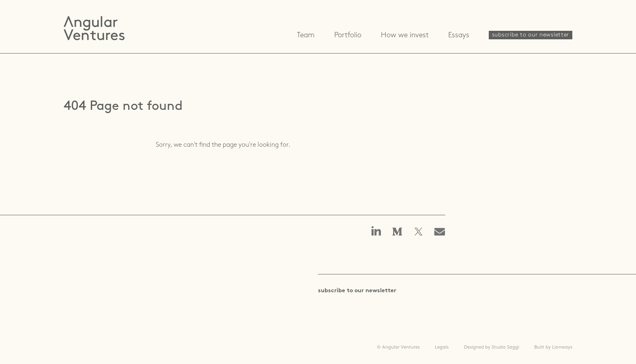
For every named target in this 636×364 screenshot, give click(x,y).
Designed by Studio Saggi (492, 347)
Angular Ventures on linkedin (376, 232)
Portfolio (348, 35)
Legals (442, 347)
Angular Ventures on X (419, 232)
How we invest (405, 35)
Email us (442, 232)
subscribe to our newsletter (531, 35)
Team (306, 35)
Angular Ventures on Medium (397, 232)
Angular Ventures (94, 28)
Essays (459, 35)
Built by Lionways (553, 347)
